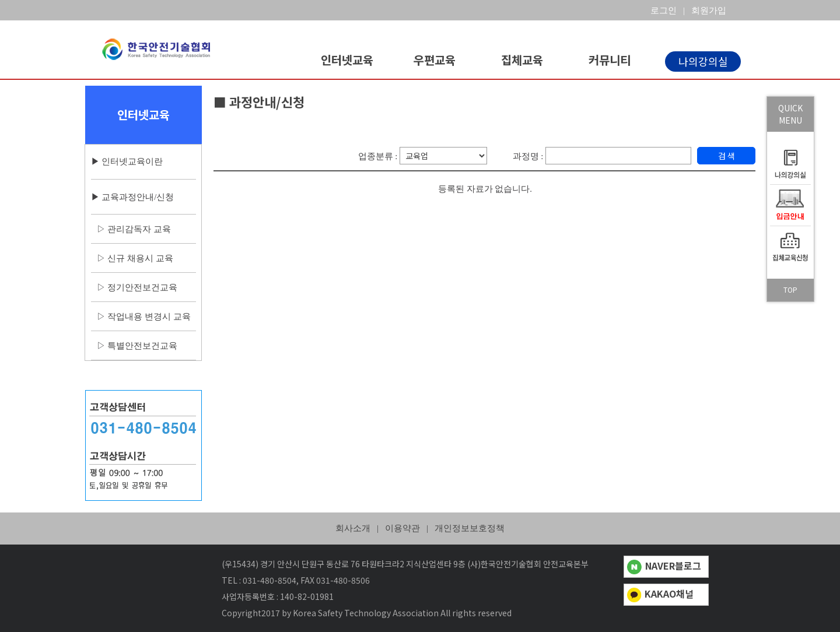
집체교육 (522, 60)
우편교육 (435, 60)
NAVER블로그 (664, 566)
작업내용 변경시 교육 (149, 317)
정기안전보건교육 (142, 287)
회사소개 (353, 528)
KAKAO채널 (661, 594)
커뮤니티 (610, 60)
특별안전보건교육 (142, 346)
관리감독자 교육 (139, 229)
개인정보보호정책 (470, 528)
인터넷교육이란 (132, 161)
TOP (790, 289)
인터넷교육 (347, 60)
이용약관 (402, 528)
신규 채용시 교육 (140, 258)
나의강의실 (703, 61)
